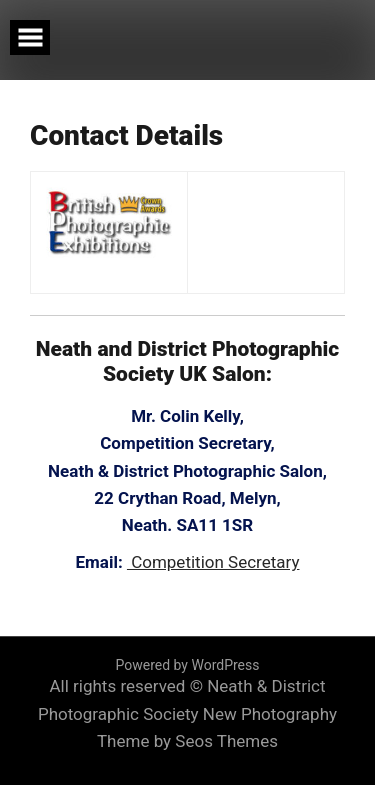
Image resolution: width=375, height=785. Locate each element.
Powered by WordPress (188, 665)
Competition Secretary (213, 562)
